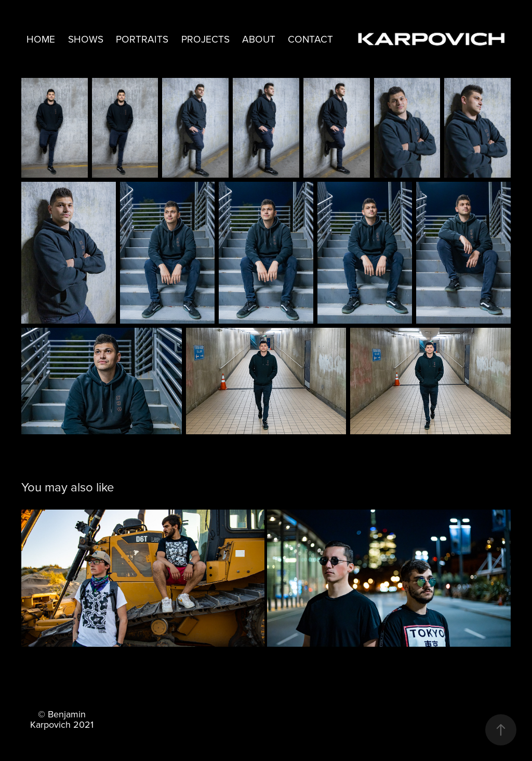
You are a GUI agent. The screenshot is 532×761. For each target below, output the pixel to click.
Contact (310, 39)
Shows (86, 39)
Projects (205, 39)
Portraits (142, 39)
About (259, 39)
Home (41, 39)
